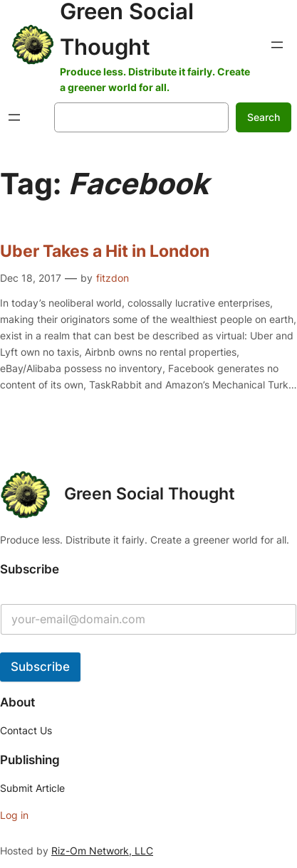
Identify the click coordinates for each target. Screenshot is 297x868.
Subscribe (40, 667)
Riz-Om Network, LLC (102, 851)
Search (264, 117)
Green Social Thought (150, 494)
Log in (14, 815)
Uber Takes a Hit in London (105, 252)
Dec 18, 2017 (31, 278)
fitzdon (113, 278)
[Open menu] (277, 45)
